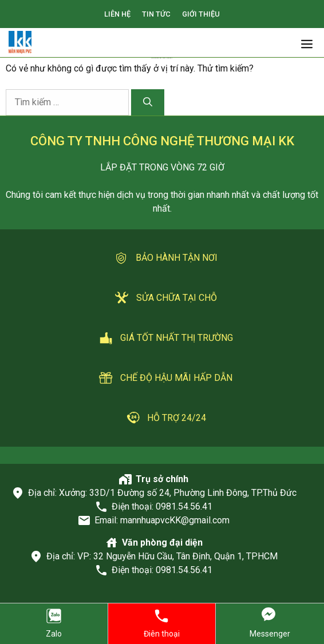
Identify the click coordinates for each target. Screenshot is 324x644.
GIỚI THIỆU (201, 14)
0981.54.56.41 (184, 506)
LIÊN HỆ (117, 14)
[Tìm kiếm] (148, 102)
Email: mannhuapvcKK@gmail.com (162, 520)
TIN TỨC (156, 14)
